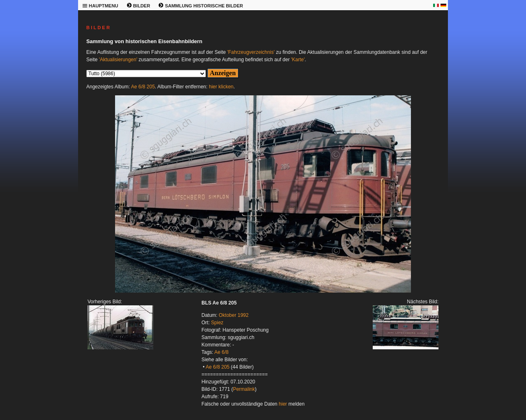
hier (283, 404)
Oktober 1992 (234, 315)
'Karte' (298, 60)
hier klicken (221, 87)
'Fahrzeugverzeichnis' (251, 52)
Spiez (217, 323)
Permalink (244, 389)
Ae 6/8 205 (143, 87)
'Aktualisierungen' (118, 60)
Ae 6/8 (222, 352)
